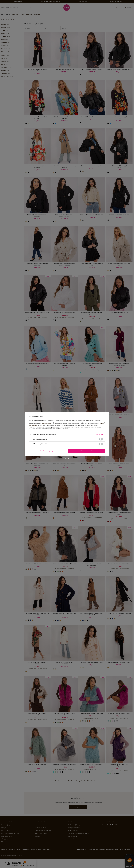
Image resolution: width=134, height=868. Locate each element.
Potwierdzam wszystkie (87, 451)
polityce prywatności (47, 424)
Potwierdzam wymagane (48, 451)
